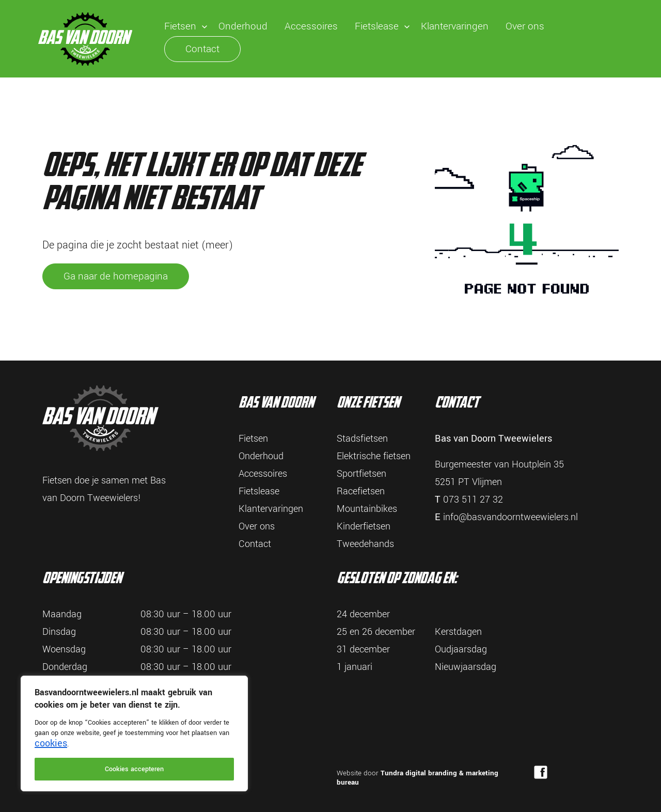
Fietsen (180, 26)
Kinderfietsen (364, 526)
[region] (134, 733)
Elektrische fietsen (374, 456)
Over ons (525, 26)
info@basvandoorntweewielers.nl (510, 517)
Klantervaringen (455, 26)
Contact (202, 49)
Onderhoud (243, 26)
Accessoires (311, 26)
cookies (51, 743)
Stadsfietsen (362, 439)
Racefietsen (361, 491)
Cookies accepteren (134, 769)
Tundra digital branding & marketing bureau (418, 778)
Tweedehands (365, 544)
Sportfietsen (361, 474)
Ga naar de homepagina (116, 276)
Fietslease (377, 26)
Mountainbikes (367, 509)
